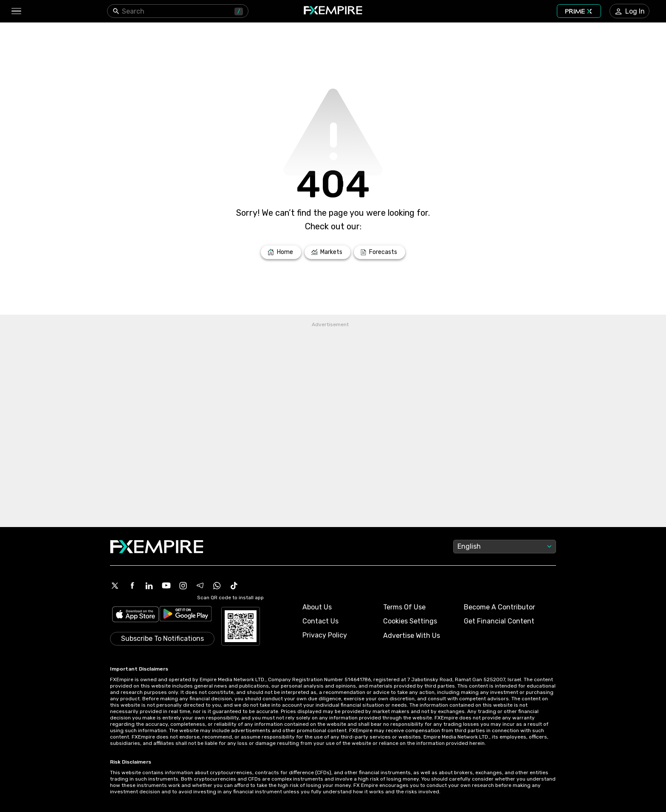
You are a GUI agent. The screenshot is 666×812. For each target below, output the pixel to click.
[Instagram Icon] (183, 586)
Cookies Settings (410, 621)
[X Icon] (115, 586)
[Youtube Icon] (166, 586)
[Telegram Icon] (200, 586)
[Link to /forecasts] (380, 252)
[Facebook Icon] (132, 586)
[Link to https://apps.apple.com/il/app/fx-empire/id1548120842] (135, 615)
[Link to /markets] (328, 252)
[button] (16, 11)
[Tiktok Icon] (234, 586)
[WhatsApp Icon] (217, 586)
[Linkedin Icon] (149, 586)
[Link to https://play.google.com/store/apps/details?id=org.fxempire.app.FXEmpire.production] (186, 615)
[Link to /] (281, 252)
